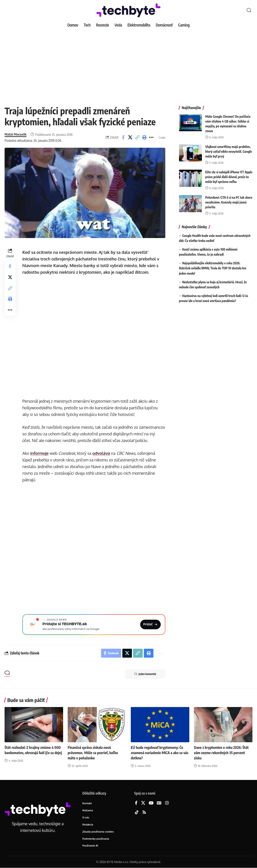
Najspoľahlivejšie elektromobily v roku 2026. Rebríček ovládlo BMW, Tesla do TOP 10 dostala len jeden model (213, 268)
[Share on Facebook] (123, 137)
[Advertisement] (128, 64)
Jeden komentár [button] (145, 674)
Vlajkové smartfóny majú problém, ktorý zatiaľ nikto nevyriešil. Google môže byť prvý (229, 151)
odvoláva (101, 453)
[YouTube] (151, 803)
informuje (40, 453)
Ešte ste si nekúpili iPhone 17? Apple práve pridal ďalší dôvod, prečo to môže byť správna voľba (229, 176)
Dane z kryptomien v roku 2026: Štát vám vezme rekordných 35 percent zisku (221, 753)
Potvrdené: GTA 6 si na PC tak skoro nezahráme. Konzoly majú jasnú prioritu (229, 202)
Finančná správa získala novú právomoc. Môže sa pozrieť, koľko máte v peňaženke (93, 753)
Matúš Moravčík (16, 134)
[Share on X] (130, 137)
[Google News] (159, 803)
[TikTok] (137, 813)
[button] (249, 10)
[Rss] (144, 813)
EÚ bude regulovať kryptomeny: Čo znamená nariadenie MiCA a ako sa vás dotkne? (160, 753)
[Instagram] (167, 803)
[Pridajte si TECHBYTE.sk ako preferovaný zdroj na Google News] (94, 624)
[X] (143, 803)
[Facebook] (136, 803)
